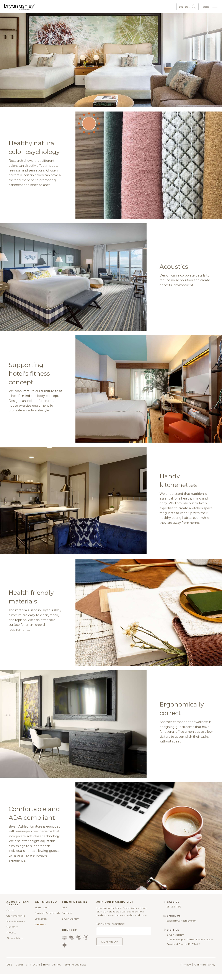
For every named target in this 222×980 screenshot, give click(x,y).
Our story (12, 933)
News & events (16, 927)
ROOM (35, 970)
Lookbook (41, 924)
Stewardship (14, 944)
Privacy (186, 970)
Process (11, 938)
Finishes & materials (47, 919)
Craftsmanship (16, 921)
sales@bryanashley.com (182, 926)
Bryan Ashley (70, 924)
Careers (11, 916)
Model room (42, 913)
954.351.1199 (174, 912)
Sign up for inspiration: (110, 930)
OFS (64, 913)
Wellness (40, 930)
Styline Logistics (75, 970)
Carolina (67, 919)
